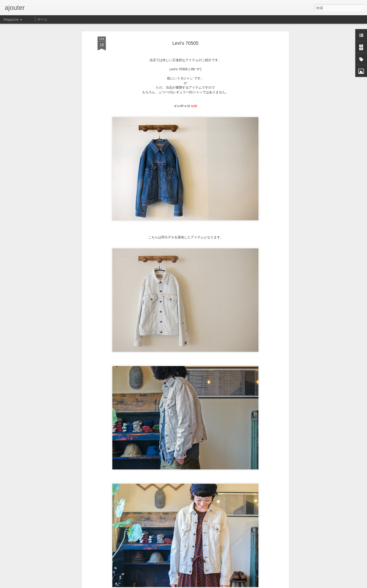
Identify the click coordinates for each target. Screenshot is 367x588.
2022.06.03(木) (149, 583)
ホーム (42, 19)
